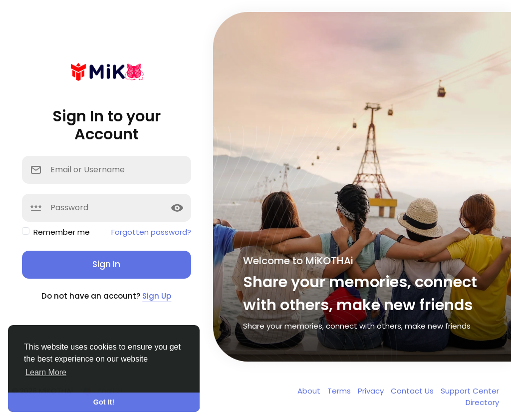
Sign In (106, 264)
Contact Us (413, 391)
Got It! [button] (104, 402)
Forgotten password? (151, 232)
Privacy (372, 391)
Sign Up (157, 296)
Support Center (470, 391)
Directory (482, 402)
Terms (340, 391)
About (310, 391)
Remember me (62, 232)
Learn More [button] (46, 372)
